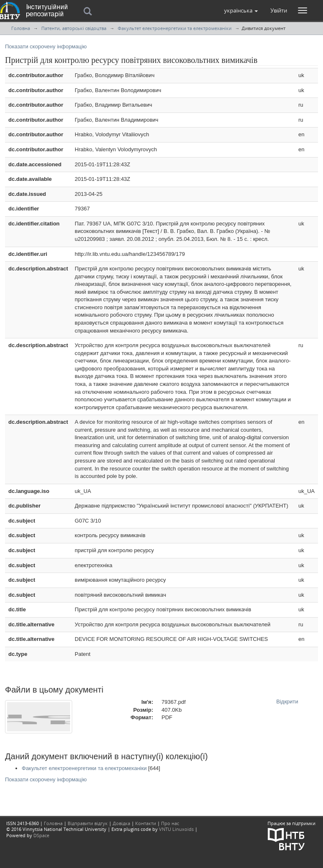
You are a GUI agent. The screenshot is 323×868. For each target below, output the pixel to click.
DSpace (41, 835)
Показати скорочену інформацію (46, 46)
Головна (21, 28)
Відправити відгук (88, 823)
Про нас (170, 823)
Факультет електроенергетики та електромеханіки (175, 28)
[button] (241, 10)
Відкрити (287, 702)
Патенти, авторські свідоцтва (74, 28)
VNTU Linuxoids (176, 829)
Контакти (146, 823)
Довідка (121, 823)
